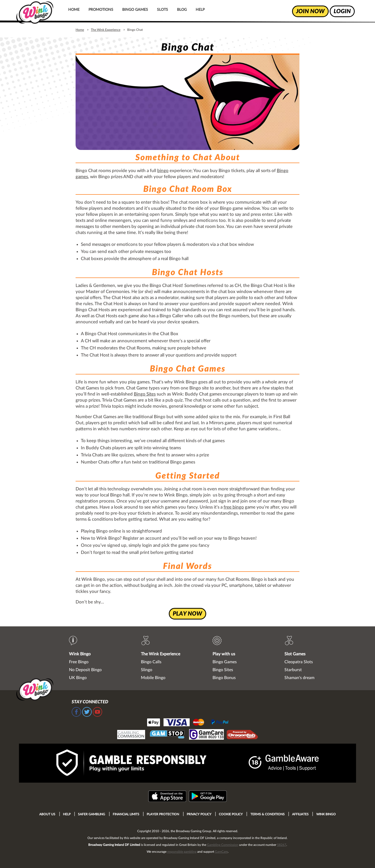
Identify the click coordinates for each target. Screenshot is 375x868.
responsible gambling (182, 852)
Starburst (293, 670)
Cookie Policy (231, 814)
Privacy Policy (199, 814)
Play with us (224, 654)
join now (310, 11)
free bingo (234, 507)
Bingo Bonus (224, 678)
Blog (182, 10)
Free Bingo (79, 662)
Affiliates (300, 814)
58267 (282, 845)
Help (200, 10)
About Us (47, 814)
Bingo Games (135, 10)
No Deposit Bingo (85, 670)
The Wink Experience (106, 30)
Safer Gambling (92, 814)
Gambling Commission (223, 845)
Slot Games (295, 654)
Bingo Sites (145, 394)
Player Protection (163, 814)
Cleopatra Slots (299, 662)
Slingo (147, 670)
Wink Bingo (80, 654)
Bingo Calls (151, 662)
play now (187, 614)
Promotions (101, 10)
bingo (163, 171)
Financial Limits (126, 814)
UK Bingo (78, 678)
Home (74, 10)
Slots (162, 10)
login (342, 11)
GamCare (221, 852)
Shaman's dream (299, 678)
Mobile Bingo (153, 678)
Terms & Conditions (268, 814)
